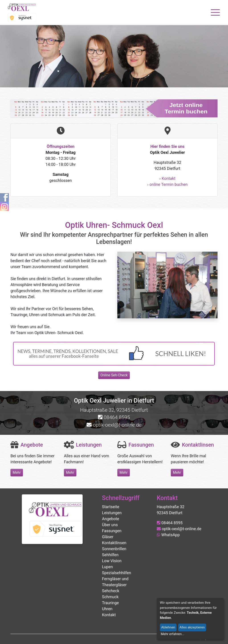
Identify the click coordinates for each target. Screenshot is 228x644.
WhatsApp (168, 535)
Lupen (107, 567)
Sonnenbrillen (114, 549)
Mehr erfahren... (173, 634)
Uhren (107, 609)
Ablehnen (168, 627)
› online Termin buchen (167, 184)
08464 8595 (114, 417)
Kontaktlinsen (114, 543)
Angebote (111, 519)
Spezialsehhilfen (117, 573)
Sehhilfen (110, 555)
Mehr (17, 472)
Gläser (108, 537)
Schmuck (110, 597)
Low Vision (112, 561)
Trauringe (110, 603)
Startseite (111, 507)
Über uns (110, 525)
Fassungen (112, 531)
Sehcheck (111, 591)
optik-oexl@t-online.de (114, 425)
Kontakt (109, 615)
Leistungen (112, 513)
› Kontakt (167, 178)
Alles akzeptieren (192, 627)
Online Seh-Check (114, 375)
